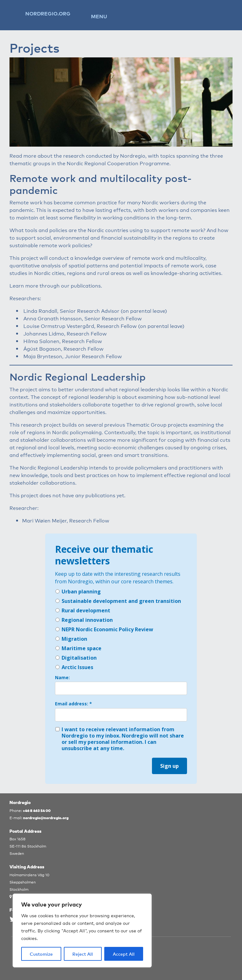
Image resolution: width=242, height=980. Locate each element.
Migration (71, 639)
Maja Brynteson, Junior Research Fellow (73, 356)
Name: (62, 678)
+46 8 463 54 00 (37, 810)
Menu (99, 16)
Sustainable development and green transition (118, 601)
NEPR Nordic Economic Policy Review (104, 629)
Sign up (169, 766)
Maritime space (78, 648)
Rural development (83, 610)
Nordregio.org (48, 13)
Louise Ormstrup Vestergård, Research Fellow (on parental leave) (104, 326)
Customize (41, 954)
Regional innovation (84, 620)
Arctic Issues (74, 667)
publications (86, 285)
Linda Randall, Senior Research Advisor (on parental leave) (95, 311)
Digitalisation (76, 658)
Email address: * (73, 704)
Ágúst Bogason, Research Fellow (64, 348)
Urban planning (78, 592)
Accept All (124, 954)
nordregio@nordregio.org (46, 817)
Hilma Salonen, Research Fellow (63, 341)
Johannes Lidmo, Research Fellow (65, 333)
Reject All (83, 954)
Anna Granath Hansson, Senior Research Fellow (83, 318)
